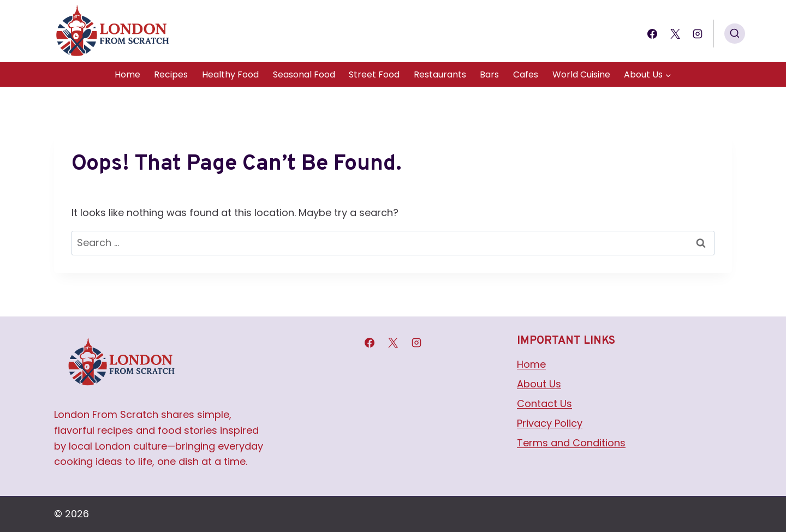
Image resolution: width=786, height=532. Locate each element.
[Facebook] (652, 34)
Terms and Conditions (571, 443)
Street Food (374, 74)
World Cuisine (581, 74)
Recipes (171, 74)
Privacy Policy (550, 423)
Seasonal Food (304, 74)
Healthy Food (230, 74)
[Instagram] (698, 34)
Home (127, 74)
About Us (539, 384)
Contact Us (544, 404)
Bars (489, 74)
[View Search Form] (735, 34)
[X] (675, 34)
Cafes (526, 74)
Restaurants (440, 74)
